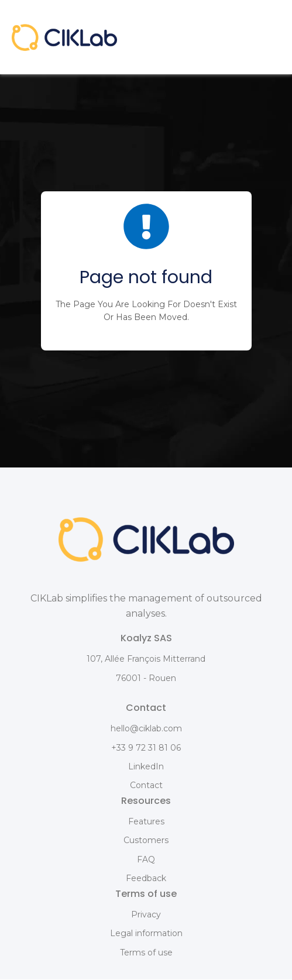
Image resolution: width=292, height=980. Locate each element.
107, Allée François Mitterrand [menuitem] (146, 659)
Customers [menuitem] (146, 840)
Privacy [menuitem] (146, 914)
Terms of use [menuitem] (146, 953)
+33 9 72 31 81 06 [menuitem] (146, 748)
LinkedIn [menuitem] (146, 766)
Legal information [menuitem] (146, 933)
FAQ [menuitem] (146, 859)
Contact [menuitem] (146, 785)
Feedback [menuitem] (146, 878)
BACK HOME (146, 331)
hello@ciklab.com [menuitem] (146, 728)
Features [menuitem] (146, 821)
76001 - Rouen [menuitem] (146, 678)
